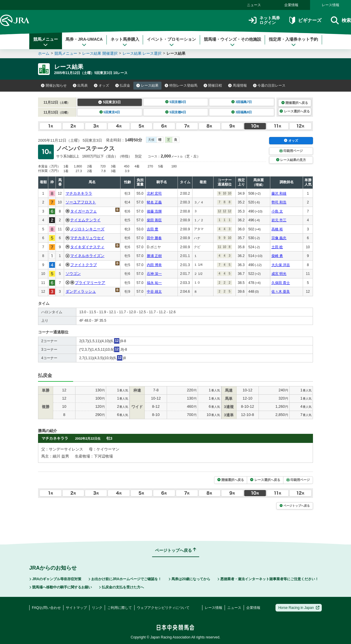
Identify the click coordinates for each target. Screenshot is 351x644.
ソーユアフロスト (81, 202)
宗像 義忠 (279, 238)
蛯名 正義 (154, 202)
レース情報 (331, 5)
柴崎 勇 (277, 256)
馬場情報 (238, 85)
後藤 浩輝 (154, 211)
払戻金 (123, 85)
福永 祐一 (154, 283)
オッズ (101, 85)
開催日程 (213, 85)
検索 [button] (341, 20)
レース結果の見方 (291, 160)
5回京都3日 (176, 102)
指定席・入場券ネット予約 (293, 42)
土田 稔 (277, 247)
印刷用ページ (291, 151)
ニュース (254, 5)
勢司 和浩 (279, 202)
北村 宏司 (154, 193)
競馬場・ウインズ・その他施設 (233, 42)
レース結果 (147, 85)
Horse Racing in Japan (299, 608)
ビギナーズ (305, 20)
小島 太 (277, 211)
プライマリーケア (90, 283)
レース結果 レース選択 (142, 53)
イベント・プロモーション (171, 42)
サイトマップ (76, 608)
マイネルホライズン (87, 256)
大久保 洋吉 (281, 265)
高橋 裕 (277, 229)
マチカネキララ (79, 193)
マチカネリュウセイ (87, 238)
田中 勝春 (154, 238)
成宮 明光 (279, 274)
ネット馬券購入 (125, 42)
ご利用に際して (120, 608)
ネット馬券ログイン (264, 20)
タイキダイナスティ (87, 247)
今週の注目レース (269, 85)
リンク (97, 608)
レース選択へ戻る (295, 111)
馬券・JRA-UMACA (84, 42)
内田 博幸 (154, 265)
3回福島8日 (242, 112)
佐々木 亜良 (281, 292)
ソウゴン (73, 274)
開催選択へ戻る (295, 103)
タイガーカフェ (84, 211)
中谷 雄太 (154, 292)
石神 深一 (154, 274)
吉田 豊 (153, 229)
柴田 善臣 (154, 220)
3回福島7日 (242, 102)
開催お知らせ (54, 85)
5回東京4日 (110, 112)
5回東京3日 (110, 102)
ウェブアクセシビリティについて (163, 608)
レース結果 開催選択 (100, 53)
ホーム (44, 53)
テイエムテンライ (85, 220)
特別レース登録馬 (181, 85)
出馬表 (80, 85)
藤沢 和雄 (279, 193)
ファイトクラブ (84, 265)
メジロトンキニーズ (87, 229)
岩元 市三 (279, 220)
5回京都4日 (176, 112)
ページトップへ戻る (295, 506)
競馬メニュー (46, 42)
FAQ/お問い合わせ (46, 608)
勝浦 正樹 (154, 256)
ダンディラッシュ (81, 291)
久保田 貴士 (281, 283)
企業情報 (291, 5)
